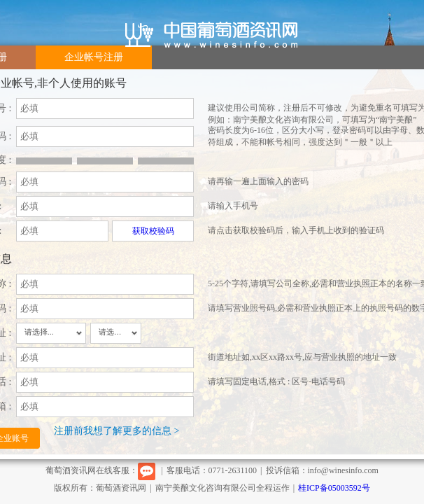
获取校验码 (153, 231)
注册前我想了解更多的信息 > (116, 431)
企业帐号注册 (94, 57)
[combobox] (51, 333)
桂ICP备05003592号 (334, 488)
